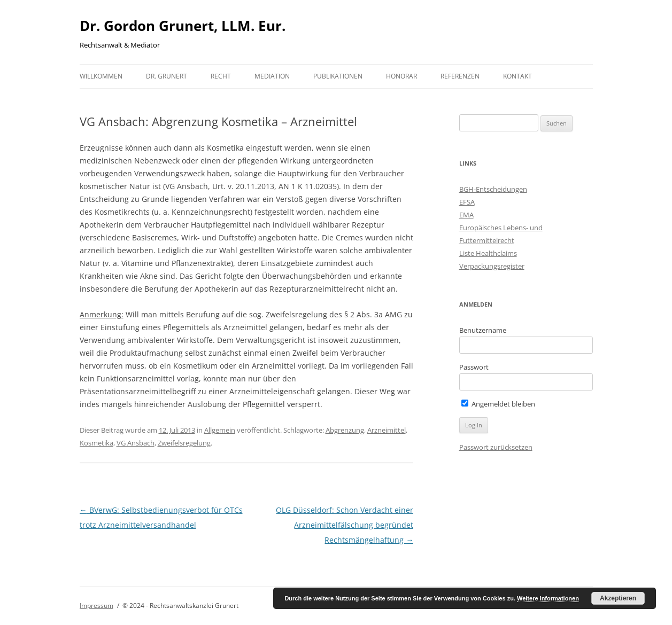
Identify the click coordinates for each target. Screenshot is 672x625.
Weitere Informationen (548, 598)
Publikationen (338, 76)
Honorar (401, 76)
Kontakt (517, 76)
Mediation (272, 76)
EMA (466, 215)
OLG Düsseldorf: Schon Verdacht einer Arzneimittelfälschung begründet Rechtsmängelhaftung (345, 525)
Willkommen (101, 76)
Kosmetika (96, 443)
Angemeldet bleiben (498, 404)
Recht (221, 76)
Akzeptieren (618, 598)
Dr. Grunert (167, 76)
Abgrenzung (345, 430)
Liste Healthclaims (488, 253)
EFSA (467, 202)
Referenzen (460, 76)
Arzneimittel (387, 430)
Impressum (96, 606)
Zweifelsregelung (184, 443)
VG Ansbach (136, 443)
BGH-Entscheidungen (493, 189)
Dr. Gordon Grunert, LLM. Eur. (183, 26)
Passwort (474, 367)
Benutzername (483, 330)
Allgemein (220, 430)
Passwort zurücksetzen (496, 447)
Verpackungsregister (492, 266)
